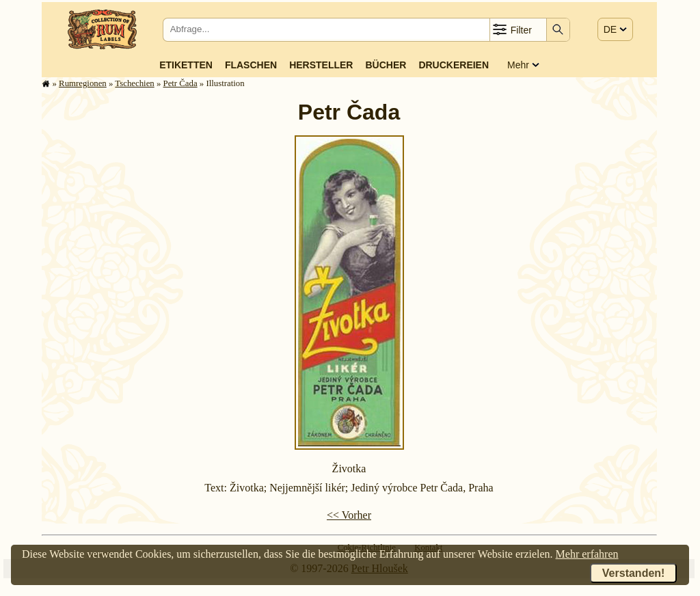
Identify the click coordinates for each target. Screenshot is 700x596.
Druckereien (454, 65)
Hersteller (321, 65)
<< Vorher (349, 515)
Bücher (386, 65)
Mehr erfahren (587, 554)
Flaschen (251, 65)
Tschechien (134, 83)
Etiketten (186, 65)
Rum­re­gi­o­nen (83, 83)
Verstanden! (634, 573)
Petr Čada (180, 83)
